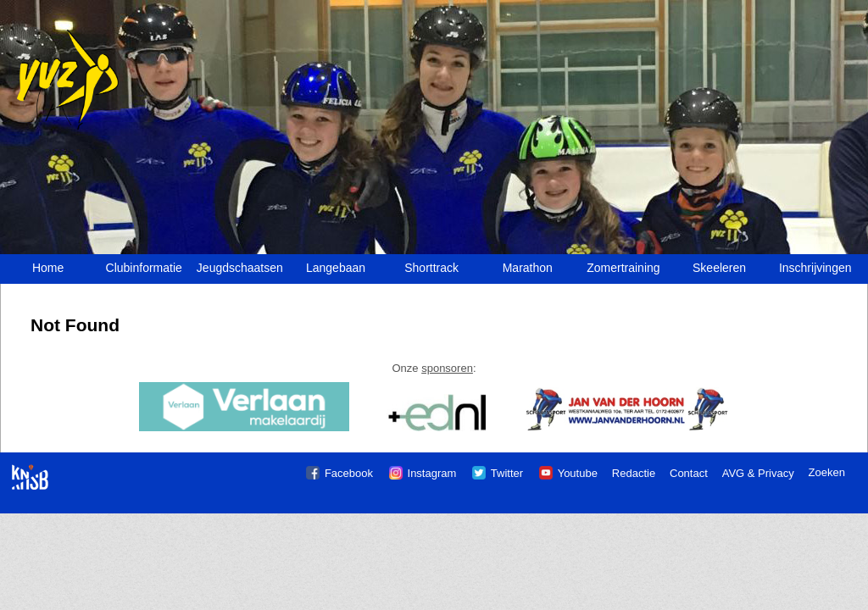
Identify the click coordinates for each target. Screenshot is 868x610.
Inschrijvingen (815, 268)
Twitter (507, 473)
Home (48, 268)
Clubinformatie (144, 268)
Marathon (528, 268)
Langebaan (336, 268)
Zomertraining (623, 268)
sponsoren (447, 368)
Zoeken (827, 472)
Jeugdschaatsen (240, 268)
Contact (689, 473)
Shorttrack (431, 268)
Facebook (349, 473)
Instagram (432, 473)
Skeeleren (719, 268)
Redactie (634, 473)
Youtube (578, 473)
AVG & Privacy (758, 473)
